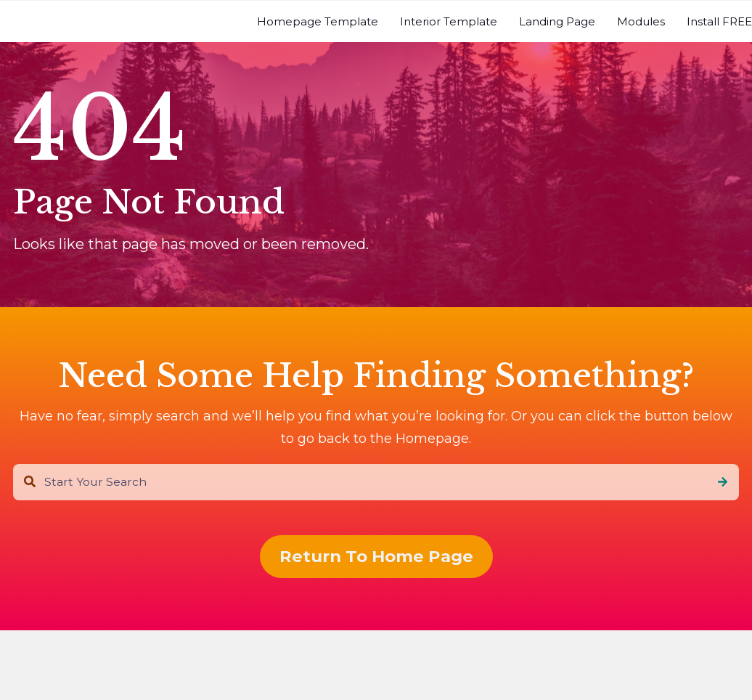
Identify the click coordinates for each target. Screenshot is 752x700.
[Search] (723, 482)
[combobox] (376, 482)
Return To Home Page (376, 556)
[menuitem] (318, 21)
